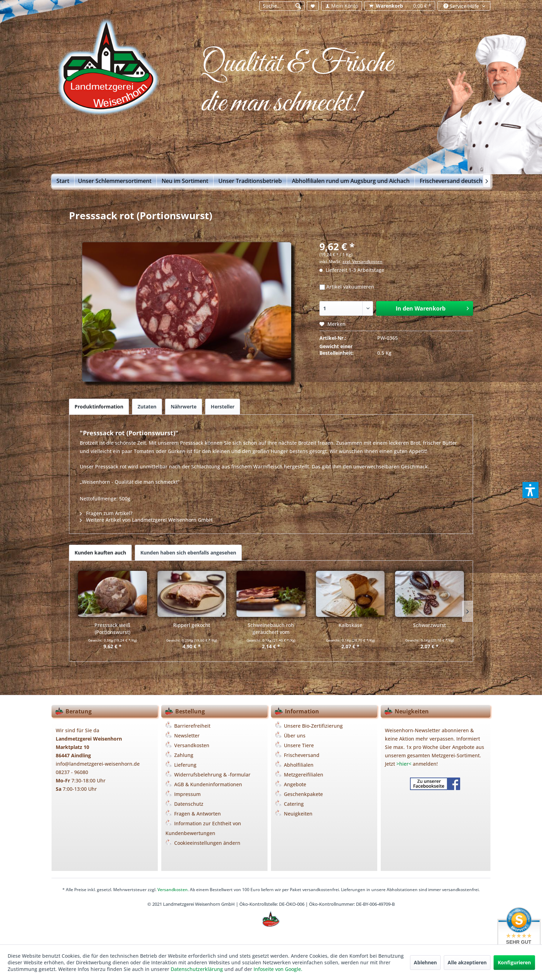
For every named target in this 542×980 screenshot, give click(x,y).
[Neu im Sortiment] (185, 181)
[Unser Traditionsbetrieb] (250, 181)
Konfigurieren (514, 962)
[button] (531, 490)
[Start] (63, 181)
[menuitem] (281, 6)
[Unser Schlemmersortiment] (115, 181)
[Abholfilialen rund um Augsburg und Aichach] (351, 181)
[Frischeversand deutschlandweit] (463, 181)
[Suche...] (282, 6)
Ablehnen (425, 962)
